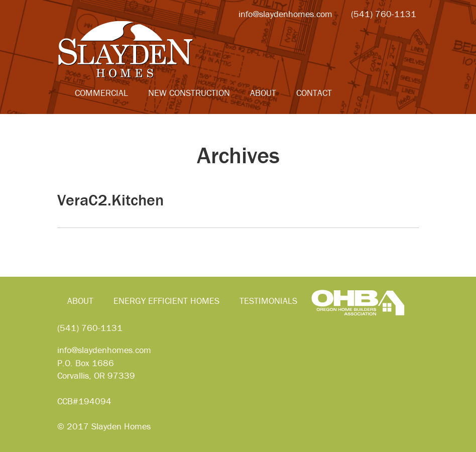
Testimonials (268, 301)
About (263, 93)
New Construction (189, 93)
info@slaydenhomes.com (104, 350)
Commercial (101, 93)
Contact (314, 93)
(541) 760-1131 (90, 328)
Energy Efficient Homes (166, 301)
